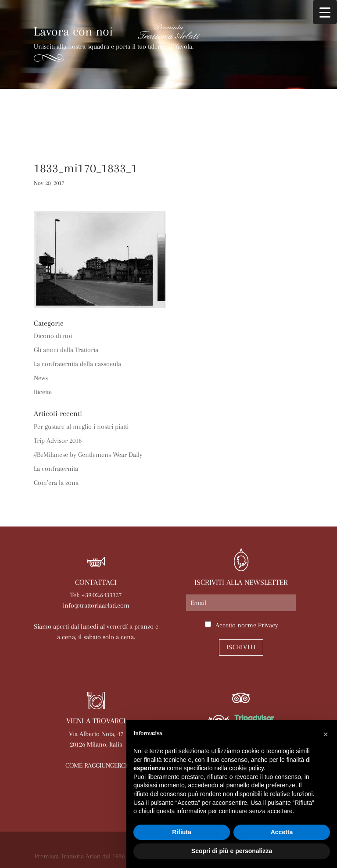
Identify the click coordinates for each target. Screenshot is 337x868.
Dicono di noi (53, 336)
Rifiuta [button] (182, 832)
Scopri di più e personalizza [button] (232, 851)
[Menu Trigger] (325, 12)
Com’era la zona (56, 483)
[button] (326, 734)
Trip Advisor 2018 (58, 441)
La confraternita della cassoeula (77, 364)
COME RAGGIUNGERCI (96, 765)
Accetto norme (247, 625)
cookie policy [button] (246, 768)
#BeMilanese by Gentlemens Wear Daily (88, 455)
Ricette (43, 392)
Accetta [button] (282, 832)
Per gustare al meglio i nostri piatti (81, 427)
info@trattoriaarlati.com (96, 605)
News (41, 378)
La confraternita (56, 469)
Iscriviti (241, 647)
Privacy (268, 625)
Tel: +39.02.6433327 (96, 595)
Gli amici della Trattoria (66, 350)
